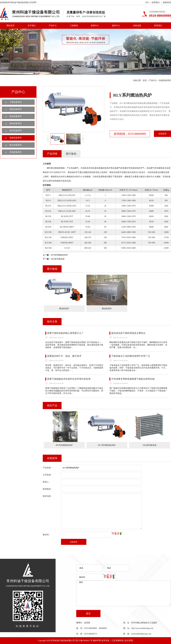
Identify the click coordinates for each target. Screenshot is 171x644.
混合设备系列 (16, 116)
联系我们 (156, 2)
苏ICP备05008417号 (84, 641)
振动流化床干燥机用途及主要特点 (128, 333)
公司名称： (48, 475)
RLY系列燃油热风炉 (107, 445)
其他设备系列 (16, 152)
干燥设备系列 (16, 102)
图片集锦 (71, 154)
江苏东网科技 (117, 641)
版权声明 (97, 641)
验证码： (47, 535)
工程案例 (74, 26)
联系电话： (48, 489)
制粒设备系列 (16, 109)
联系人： (47, 482)
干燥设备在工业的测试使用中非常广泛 (131, 356)
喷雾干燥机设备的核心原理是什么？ (65, 333)
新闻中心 (95, 26)
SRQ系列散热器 (58, 259)
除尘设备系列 (16, 145)
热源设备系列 (165, 80)
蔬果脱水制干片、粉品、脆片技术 (64, 356)
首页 (145, 80)
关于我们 (32, 26)
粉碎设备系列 (16, 123)
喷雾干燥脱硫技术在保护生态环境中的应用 (69, 379)
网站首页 (11, 26)
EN (147, 2)
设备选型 (137, 26)
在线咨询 (162, 134)
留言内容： (48, 496)
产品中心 (53, 26)
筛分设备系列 (16, 131)
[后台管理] (128, 641)
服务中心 (116, 26)
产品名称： (48, 468)
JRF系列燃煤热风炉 (59, 255)
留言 (125, 593)
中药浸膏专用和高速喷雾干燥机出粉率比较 (133, 379)
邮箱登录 (167, 2)
